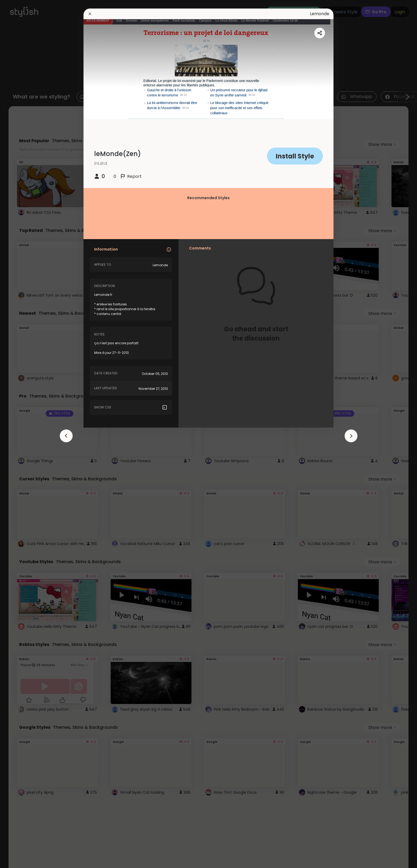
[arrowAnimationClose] (66, 436)
